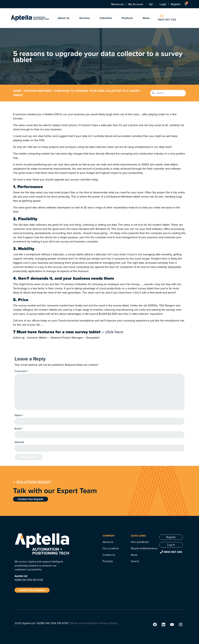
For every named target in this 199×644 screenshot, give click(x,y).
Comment (21, 371)
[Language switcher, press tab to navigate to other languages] (152, 4)
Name (19, 415)
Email (19, 429)
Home (17, 91)
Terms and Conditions (84, 623)
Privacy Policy (109, 623)
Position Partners (38, 91)
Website (19, 442)
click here (114, 332)
